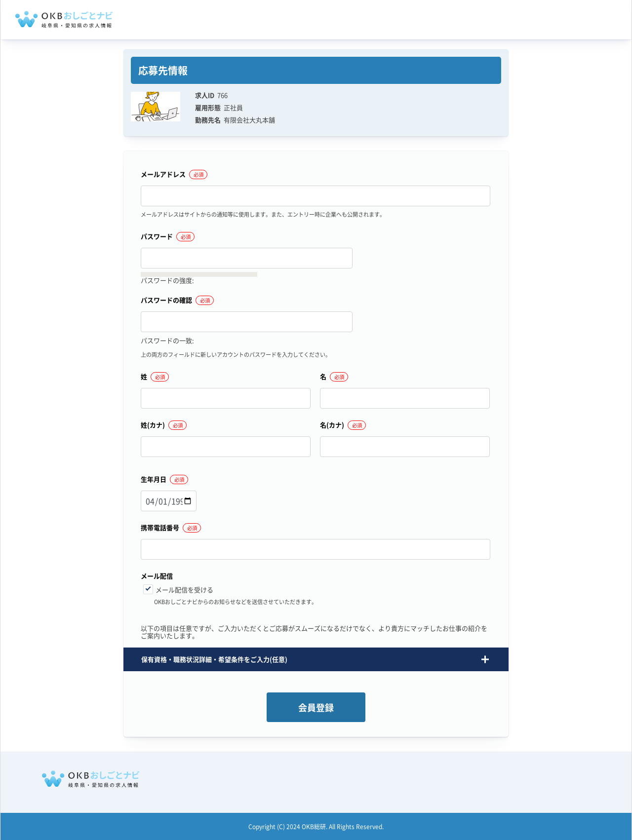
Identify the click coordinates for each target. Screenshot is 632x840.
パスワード (157, 237)
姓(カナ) (153, 425)
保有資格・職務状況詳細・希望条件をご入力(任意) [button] (214, 659)
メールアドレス (163, 175)
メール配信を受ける (184, 590)
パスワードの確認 (166, 301)
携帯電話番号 (160, 528)
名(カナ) (332, 425)
